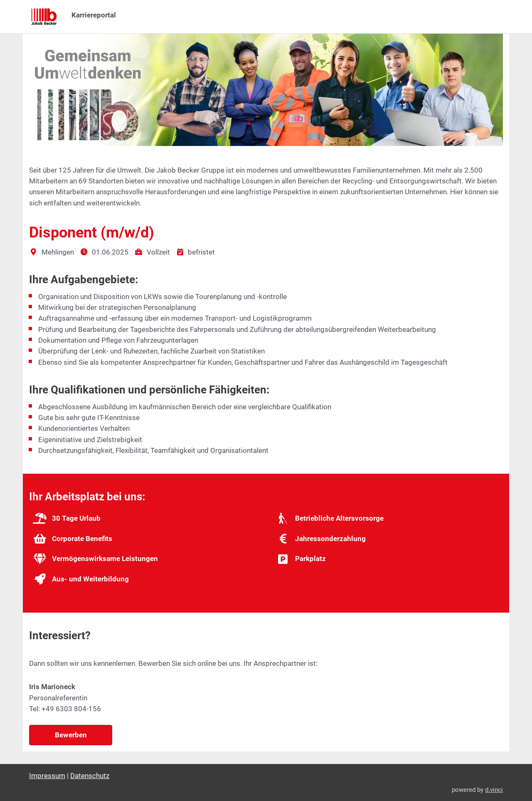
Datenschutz (90, 776)
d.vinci (494, 790)
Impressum (47, 776)
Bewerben (71, 735)
